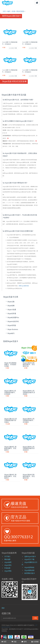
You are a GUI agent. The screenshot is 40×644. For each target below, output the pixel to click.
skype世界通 (11, 313)
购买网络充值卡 (30, 573)
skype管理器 (11, 325)
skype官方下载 (29, 559)
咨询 (24, 642)
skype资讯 (8, 565)
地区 (9, 11)
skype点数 (10, 302)
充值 (14, 642)
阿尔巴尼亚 (20, 11)
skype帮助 (8, 571)
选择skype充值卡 (30, 556)
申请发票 (7, 568)
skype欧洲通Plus (12, 317)
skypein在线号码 (12, 321)
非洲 (13, 11)
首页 (4, 642)
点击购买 (13, 48)
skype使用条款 (29, 567)
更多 (3, 608)
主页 (4, 11)
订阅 (35, 618)
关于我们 (7, 556)
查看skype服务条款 (24, 286)
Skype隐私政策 (29, 570)
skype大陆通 (11, 310)
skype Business (12, 329)
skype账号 (10, 333)
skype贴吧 (8, 562)
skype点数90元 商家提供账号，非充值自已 (10, 43)
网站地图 (7, 559)
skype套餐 (10, 306)
